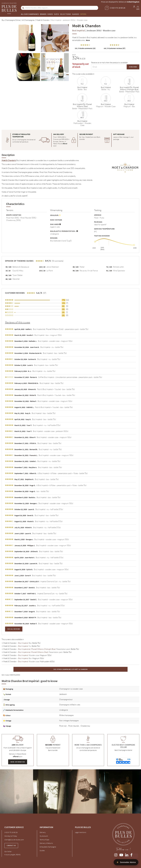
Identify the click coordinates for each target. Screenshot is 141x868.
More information (18, 762)
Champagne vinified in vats (70, 705)
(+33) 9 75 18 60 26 (11, 832)
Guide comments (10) (85, 48)
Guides (42, 850)
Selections (66, 14)
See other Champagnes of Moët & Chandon (70, 669)
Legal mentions (81, 832)
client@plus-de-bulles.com (14, 840)
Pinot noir (63, 726)
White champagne (66, 715)
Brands (43, 14)
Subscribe (133, 67)
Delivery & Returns (46, 843)
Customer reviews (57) (115, 48)
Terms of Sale (44, 840)
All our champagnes (30, 14)
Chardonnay (85, 726)
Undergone (63, 710)
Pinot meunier (74, 726)
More (88, 40)
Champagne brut (66, 699)
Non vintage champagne (69, 721)
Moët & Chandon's (79, 38)
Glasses (76, 14)
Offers (83, 14)
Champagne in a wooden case (71, 689)
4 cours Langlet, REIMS (12, 855)
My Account (44, 836)
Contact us (11, 845)
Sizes (56, 14)
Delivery (43, 832)
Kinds (50, 14)
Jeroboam (63, 694)
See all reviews (14, 629)
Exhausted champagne (48, 847)
